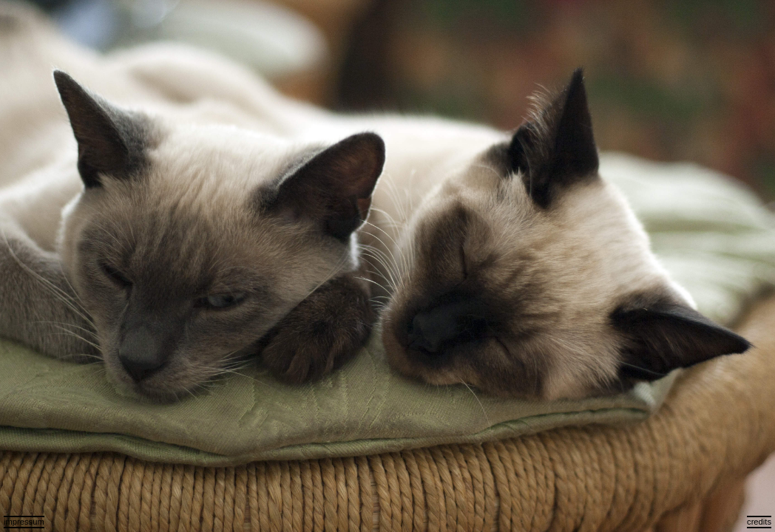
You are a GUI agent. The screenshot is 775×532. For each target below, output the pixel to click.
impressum (24, 522)
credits (759, 522)
